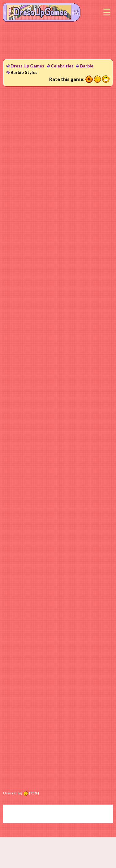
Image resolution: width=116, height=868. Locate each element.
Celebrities (62, 66)
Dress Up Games (27, 66)
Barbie (87, 66)
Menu (107, 12)
